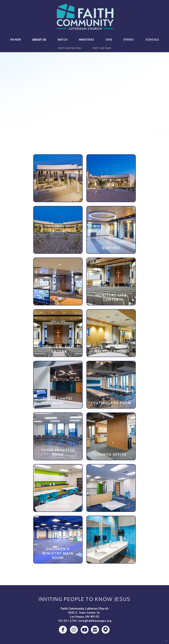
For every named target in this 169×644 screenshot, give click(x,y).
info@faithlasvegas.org (95, 621)
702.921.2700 (67, 621)
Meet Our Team (102, 48)
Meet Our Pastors (70, 48)
